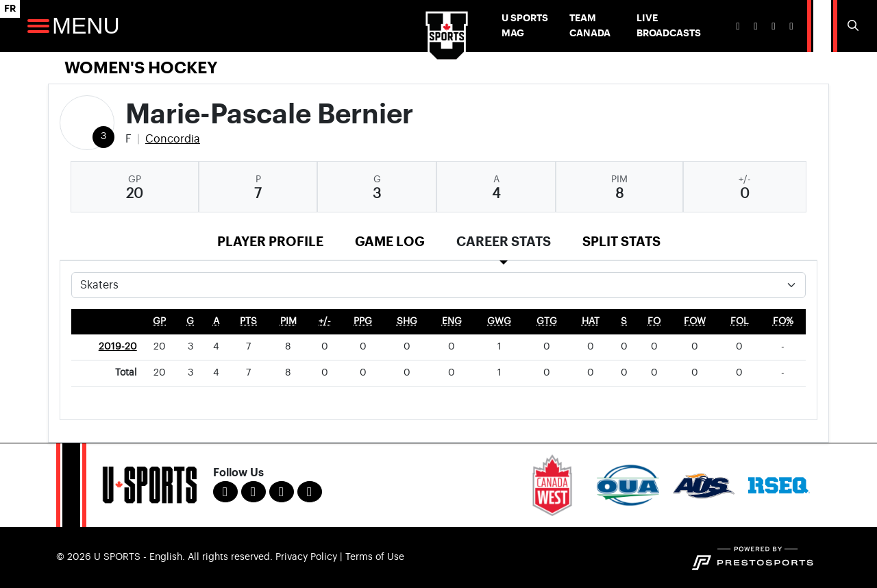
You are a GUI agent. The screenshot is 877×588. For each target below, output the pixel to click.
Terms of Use (375, 557)
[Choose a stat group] (438, 285)
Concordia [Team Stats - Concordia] (173, 139)
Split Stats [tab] (621, 242)
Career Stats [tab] (504, 242)
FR (10, 9)
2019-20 (118, 347)
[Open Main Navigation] (38, 26)
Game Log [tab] (390, 242)
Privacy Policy (306, 557)
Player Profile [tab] (270, 242)
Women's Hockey (141, 68)
